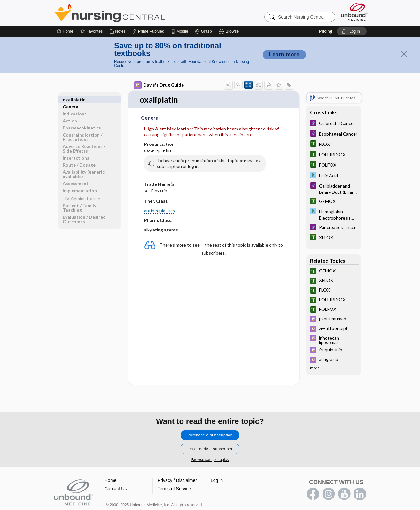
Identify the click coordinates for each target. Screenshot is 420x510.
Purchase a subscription (210, 435)
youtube (344, 494)
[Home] (65, 31)
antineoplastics (159, 211)
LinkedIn (360, 494)
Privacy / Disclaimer (177, 480)
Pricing (326, 31)
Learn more (284, 55)
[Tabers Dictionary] (334, 144)
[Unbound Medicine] (354, 12)
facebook (313, 494)
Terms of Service (174, 489)
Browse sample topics (210, 460)
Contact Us (116, 489)
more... (316, 368)
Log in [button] (217, 480)
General (71, 100)
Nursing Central (133, 13)
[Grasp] (203, 31)
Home (110, 480)
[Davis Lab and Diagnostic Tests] (334, 176)
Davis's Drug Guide (159, 85)
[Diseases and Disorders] (334, 124)
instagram (329, 494)
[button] (230, 31)
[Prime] (148, 31)
